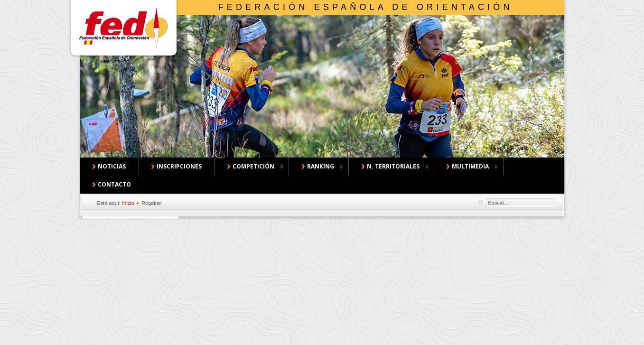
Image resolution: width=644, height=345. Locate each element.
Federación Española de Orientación (366, 7)
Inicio (128, 203)
